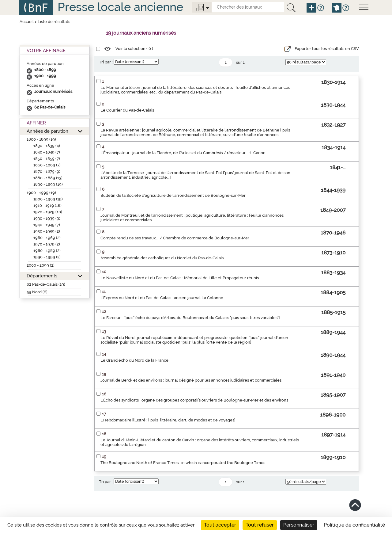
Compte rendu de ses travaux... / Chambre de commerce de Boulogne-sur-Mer (175, 238)
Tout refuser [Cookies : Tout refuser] (260, 525)
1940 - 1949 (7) (47, 225)
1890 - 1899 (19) (48, 184)
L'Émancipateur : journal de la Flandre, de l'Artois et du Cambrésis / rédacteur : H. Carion (183, 153)
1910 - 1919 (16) (47, 206)
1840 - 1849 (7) (47, 152)
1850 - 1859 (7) (47, 159)
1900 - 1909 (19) (48, 199)
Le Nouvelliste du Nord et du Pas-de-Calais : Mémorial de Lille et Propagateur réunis (180, 278)
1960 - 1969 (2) (47, 238)
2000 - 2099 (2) (41, 265)
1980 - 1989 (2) (47, 251)
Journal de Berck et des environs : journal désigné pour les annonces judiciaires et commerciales (191, 380)
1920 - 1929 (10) (48, 212)
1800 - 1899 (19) (41, 139)
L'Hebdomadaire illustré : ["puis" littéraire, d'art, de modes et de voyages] (168, 420)
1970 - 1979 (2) (47, 244)
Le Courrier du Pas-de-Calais (127, 110)
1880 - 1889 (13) (48, 178)
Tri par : (106, 62)
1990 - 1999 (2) (47, 257)
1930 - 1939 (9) (47, 218)
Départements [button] (42, 276)
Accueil (27, 22)
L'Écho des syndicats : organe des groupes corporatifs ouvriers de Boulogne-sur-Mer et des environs (194, 400)
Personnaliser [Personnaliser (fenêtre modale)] (299, 525)
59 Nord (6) (37, 292)
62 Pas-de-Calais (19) (46, 284)
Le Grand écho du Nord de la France (134, 360)
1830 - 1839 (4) (47, 146)
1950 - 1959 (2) (47, 231)
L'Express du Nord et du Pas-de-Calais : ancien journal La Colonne (162, 298)
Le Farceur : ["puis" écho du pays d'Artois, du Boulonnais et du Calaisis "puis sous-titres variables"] (190, 318)
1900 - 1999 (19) (41, 193)
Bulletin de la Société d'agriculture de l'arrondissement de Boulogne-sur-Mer (173, 195)
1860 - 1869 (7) (47, 165)
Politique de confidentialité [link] (354, 525)
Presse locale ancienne (120, 7)
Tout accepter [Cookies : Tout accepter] (220, 525)
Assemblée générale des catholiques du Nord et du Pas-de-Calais (162, 258)
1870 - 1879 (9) (47, 171)
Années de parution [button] (47, 131)
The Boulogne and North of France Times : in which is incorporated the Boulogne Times (183, 463)
